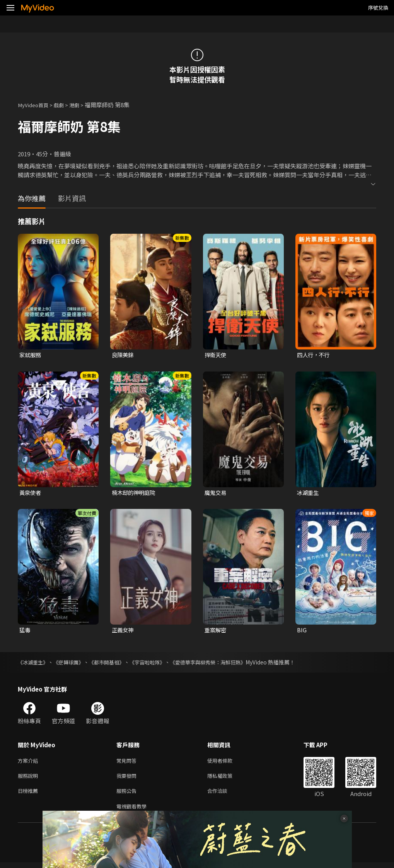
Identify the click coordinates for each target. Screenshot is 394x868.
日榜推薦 (29, 795)
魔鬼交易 (216, 493)
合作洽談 (223, 795)
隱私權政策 (226, 779)
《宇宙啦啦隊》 (156, 664)
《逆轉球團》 (72, 664)
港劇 (81, 105)
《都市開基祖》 (113, 664)
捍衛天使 (216, 355)
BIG (302, 631)
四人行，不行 (314, 355)
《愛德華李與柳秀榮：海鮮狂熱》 (221, 664)
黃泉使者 (31, 493)
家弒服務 (31, 355)
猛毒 (25, 631)
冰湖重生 (309, 493)
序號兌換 (378, 8)
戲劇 (64, 105)
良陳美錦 (123, 355)
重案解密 (216, 631)
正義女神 (123, 631)
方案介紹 (29, 763)
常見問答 (128, 763)
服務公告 (128, 795)
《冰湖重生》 (34, 664)
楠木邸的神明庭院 (135, 493)
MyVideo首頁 (35, 105)
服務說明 (29, 779)
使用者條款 (226, 763)
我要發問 (128, 779)
